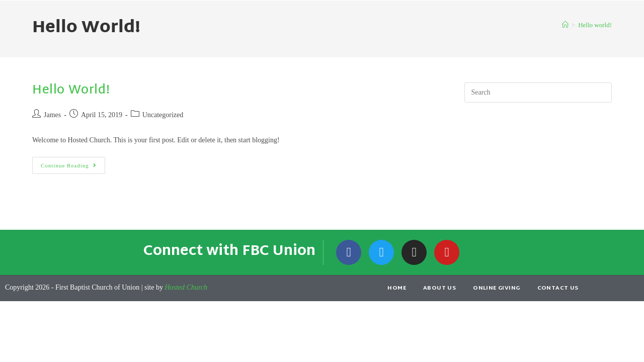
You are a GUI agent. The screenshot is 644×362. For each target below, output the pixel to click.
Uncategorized (163, 115)
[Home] (565, 25)
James (52, 115)
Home (397, 288)
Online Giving (496, 288)
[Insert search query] (538, 93)
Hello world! (595, 25)
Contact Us (558, 288)
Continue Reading (73, 163)
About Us (439, 288)
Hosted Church (186, 287)
